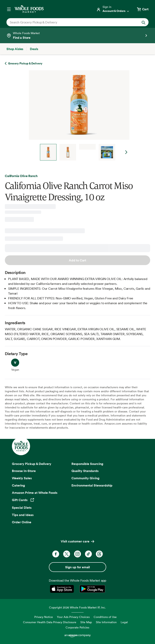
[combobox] (71, 22)
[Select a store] (77, 36)
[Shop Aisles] (15, 49)
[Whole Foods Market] (29, 9)
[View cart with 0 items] (142, 9)
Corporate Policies (77, 627)
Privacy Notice (44, 617)
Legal (124, 622)
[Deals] (34, 49)
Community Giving (85, 478)
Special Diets (22, 508)
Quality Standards (85, 471)
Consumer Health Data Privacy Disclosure (50, 622)
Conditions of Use (105, 617)
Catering (18, 485)
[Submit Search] (143, 22)
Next (126, 152)
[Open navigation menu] (9, 9)
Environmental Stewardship (92, 485)
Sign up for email (77, 567)
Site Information (106, 622)
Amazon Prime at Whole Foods (35, 493)
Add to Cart (77, 260)
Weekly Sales (22, 478)
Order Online (22, 522)
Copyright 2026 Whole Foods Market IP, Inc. (77, 607)
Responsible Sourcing (87, 464)
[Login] (113, 9)
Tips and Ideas (23, 515)
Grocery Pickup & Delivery (32, 464)
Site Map (86, 622)
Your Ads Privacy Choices (73, 617)
